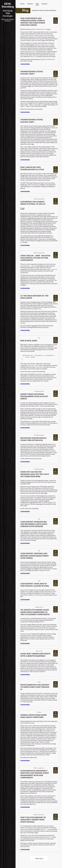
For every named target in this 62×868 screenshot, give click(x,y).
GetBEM (32, 351)
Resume (30, 4)
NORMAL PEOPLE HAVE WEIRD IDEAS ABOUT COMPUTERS (33, 716)
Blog (37, 4)
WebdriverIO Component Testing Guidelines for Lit (37, 621)
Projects (44, 4)
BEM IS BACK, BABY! (29, 341)
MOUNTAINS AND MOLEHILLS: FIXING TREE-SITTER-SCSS (34, 439)
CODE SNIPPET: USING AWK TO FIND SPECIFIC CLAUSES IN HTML (35, 585)
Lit (57, 217)
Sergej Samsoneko (42, 241)
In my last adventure (27, 444)
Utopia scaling (42, 126)
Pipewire (53, 535)
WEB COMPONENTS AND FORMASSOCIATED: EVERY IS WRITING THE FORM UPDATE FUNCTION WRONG (33, 22)
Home (22, 4)
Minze (32, 238)
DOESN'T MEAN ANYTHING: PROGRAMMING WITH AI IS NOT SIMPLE (34, 397)
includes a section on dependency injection (34, 790)
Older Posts (39, 859)
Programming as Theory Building (41, 302)
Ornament (54, 284)
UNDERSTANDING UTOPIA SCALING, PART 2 (32, 73)
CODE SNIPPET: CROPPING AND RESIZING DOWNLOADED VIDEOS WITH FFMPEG (34, 556)
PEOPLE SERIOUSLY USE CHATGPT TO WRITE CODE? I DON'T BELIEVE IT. (35, 687)
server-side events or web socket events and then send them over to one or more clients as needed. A (38, 667)
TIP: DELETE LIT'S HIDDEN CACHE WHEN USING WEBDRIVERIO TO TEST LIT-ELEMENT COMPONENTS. (35, 612)
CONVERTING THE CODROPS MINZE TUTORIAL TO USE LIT (33, 203)
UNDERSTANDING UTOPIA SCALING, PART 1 (32, 121)
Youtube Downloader (29, 564)
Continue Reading (25, 64)
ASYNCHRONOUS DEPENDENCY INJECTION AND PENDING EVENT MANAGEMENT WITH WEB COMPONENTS (35, 774)
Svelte (48, 284)
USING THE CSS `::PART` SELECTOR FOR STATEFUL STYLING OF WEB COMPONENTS (35, 258)
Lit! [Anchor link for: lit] (22, 209)
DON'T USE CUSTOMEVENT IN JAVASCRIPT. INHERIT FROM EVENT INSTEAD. (33, 820)
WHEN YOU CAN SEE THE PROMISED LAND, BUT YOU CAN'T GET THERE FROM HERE (35, 474)
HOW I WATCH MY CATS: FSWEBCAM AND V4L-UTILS (32, 169)
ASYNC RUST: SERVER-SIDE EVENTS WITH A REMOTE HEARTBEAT (35, 655)
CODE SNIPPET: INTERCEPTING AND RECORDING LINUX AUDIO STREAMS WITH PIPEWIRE (34, 524)
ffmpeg (29, 571)
